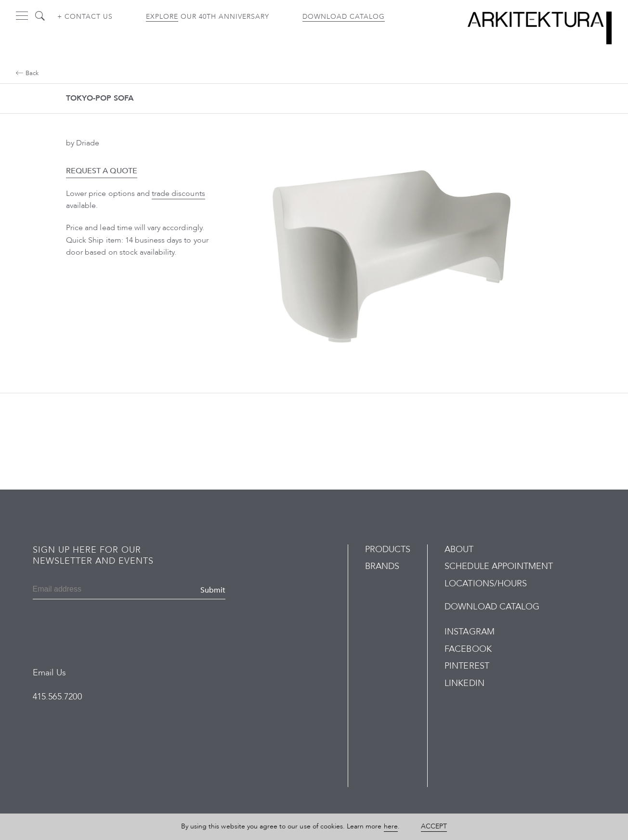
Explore (162, 17)
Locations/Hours (486, 584)
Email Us (49, 673)
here (391, 826)
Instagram (469, 632)
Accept (434, 826)
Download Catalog (344, 17)
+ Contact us (85, 17)
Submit (213, 590)
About (459, 549)
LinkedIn (464, 683)
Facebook (468, 649)
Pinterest (467, 666)
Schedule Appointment (499, 566)
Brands (382, 566)
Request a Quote (102, 171)
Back (27, 73)
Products (388, 549)
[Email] (79, 590)
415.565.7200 (57, 697)
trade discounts (178, 194)
